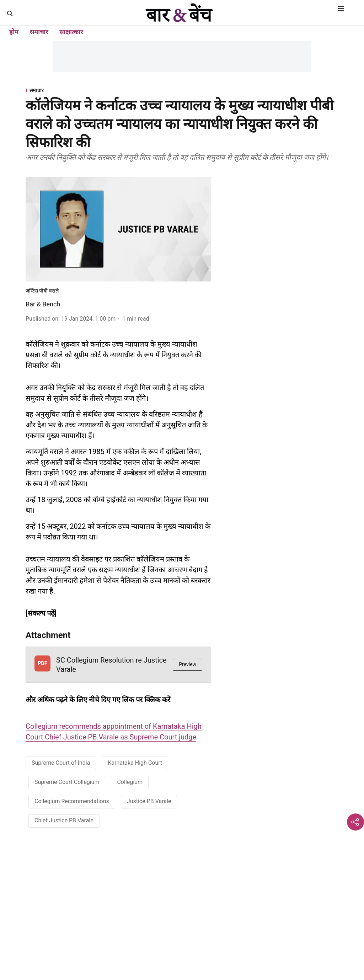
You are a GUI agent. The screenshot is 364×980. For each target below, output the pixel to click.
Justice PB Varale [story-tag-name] (149, 801)
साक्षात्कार (71, 32)
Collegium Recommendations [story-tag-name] (72, 801)
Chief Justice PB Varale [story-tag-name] (64, 820)
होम (14, 32)
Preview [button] (188, 664)
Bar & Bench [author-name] (43, 304)
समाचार (39, 32)
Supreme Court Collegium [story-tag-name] (67, 782)
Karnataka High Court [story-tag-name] (135, 763)
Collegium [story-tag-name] (130, 782)
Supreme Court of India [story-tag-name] (61, 763)
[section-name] (182, 90)
